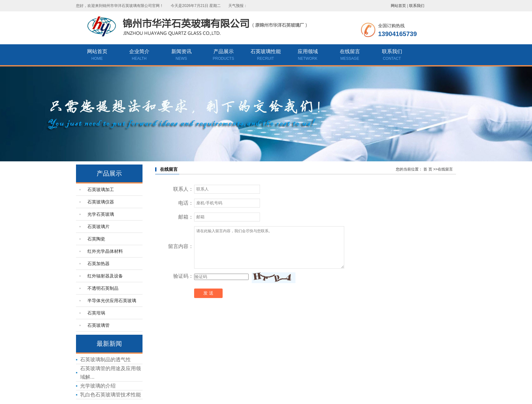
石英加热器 (98, 264)
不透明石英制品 (103, 288)
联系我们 (417, 6)
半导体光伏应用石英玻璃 (112, 301)
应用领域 (308, 55)
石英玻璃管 (98, 325)
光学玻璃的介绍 (98, 386)
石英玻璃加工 (101, 190)
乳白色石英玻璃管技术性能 (111, 395)
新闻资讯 (181, 55)
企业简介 (139, 55)
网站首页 (398, 6)
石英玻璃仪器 (101, 202)
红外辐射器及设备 (105, 276)
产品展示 (223, 55)
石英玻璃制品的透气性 (105, 360)
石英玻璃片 (98, 227)
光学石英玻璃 (101, 214)
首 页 (428, 169)
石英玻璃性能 (266, 55)
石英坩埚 (96, 313)
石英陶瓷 (96, 239)
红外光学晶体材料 (105, 251)
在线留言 (350, 55)
